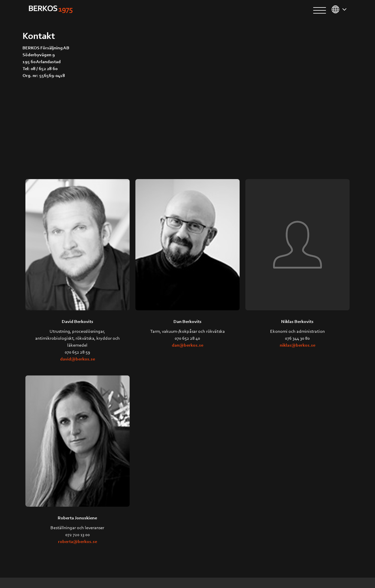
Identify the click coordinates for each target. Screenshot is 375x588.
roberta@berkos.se (78, 541)
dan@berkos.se (187, 345)
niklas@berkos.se (297, 345)
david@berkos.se (78, 359)
